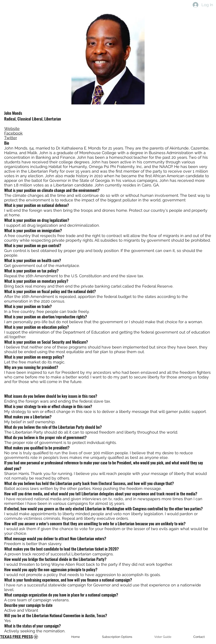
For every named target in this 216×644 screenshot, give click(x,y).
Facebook (13, 133)
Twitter (11, 138)
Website (12, 129)
